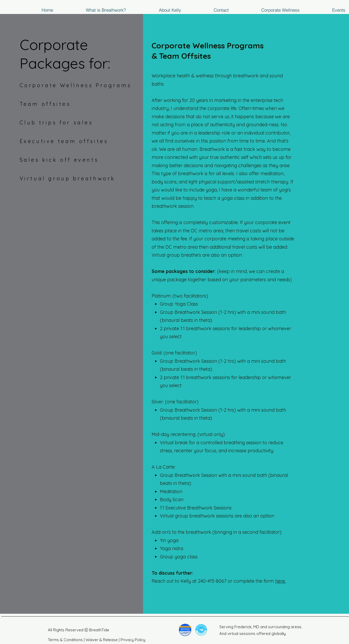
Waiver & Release (101, 640)
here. (280, 581)
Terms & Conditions (65, 640)
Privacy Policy (133, 640)
